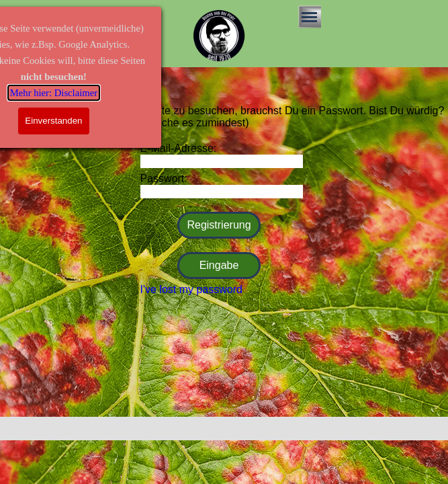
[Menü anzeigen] (310, 17)
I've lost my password (191, 289)
